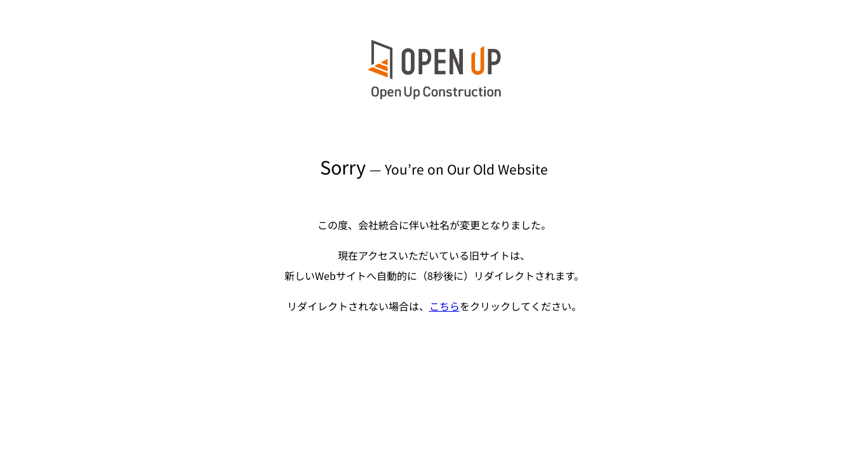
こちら (444, 306)
